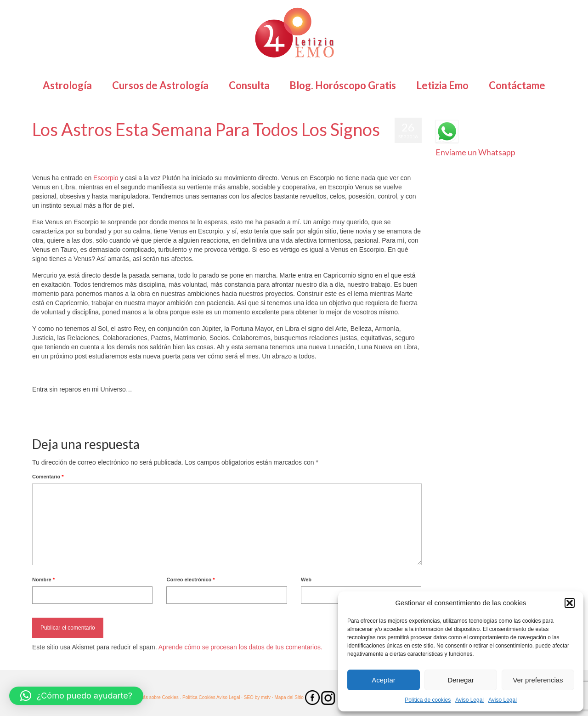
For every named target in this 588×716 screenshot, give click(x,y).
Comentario (48, 477)
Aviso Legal (469, 700)
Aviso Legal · (229, 697)
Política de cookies (428, 700)
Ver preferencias (538, 680)
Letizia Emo (59, 148)
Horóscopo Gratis (164, 148)
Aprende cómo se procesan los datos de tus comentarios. (240, 647)
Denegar (461, 680)
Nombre (43, 580)
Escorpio (106, 178)
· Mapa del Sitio (288, 697)
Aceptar (384, 680)
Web (306, 580)
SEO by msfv (257, 697)
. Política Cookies (198, 697)
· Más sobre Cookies (158, 697)
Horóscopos (201, 148)
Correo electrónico (190, 580)
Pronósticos (230, 148)
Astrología (130, 148)
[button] (570, 603)
